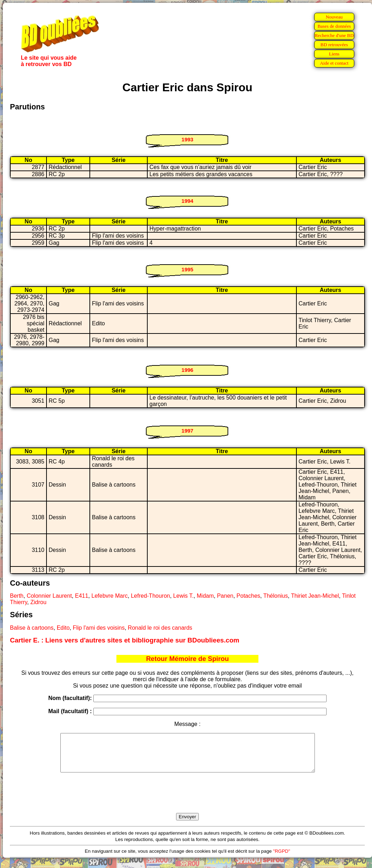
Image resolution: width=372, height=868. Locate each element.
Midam (205, 596)
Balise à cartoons (32, 628)
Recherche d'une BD (334, 35)
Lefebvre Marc (110, 596)
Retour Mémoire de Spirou (187, 659)
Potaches (248, 596)
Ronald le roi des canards (160, 628)
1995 (187, 269)
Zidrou (38, 602)
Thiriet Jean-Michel (315, 596)
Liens (334, 54)
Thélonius (276, 596)
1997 (187, 431)
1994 (187, 201)
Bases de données (334, 26)
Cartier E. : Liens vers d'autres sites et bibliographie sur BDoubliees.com (125, 640)
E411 (81, 596)
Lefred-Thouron (151, 596)
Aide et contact (334, 63)
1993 (187, 139)
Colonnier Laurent (49, 596)
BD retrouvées (334, 45)
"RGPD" (281, 859)
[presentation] (187, 801)
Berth (17, 596)
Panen (225, 596)
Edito (63, 628)
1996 (187, 370)
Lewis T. (184, 596)
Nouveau (334, 17)
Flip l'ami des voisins (99, 628)
